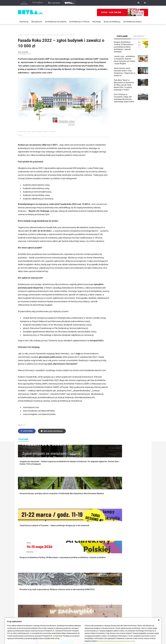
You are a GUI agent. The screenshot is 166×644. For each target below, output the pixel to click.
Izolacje (56, 549)
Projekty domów (60, 541)
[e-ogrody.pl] (54, 3)
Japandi (23, 575)
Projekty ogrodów (27, 546)
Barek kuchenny (126, 572)
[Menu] (145, 3)
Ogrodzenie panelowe (62, 546)
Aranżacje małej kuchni (96, 572)
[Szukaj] (138, 3)
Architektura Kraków (26, 595)
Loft (122, 554)
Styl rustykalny (126, 551)
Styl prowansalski (127, 556)
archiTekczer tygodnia (107, 593)
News (27, 35)
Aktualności (37, 22)
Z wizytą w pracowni (106, 603)
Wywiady (97, 22)
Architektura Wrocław (26, 598)
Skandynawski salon (61, 572)
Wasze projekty (104, 595)
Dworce (48, 603)
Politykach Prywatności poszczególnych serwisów (116, 641)
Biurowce (48, 600)
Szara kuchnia (92, 570)
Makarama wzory (93, 544)
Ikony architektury (112, 22)
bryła (20, 35)
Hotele (74, 603)
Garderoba (91, 549)
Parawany (124, 577)
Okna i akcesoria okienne (63, 554)
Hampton (124, 544)
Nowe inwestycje (78, 605)
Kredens (123, 570)
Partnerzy (24, 22)
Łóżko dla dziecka (127, 567)
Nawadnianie (25, 544)
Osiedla (48, 595)
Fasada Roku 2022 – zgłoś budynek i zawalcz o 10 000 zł (53, 35)
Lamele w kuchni (93, 577)
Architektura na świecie (56, 22)
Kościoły (75, 598)
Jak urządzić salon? (61, 567)
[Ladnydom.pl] (24, 3)
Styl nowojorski (26, 572)
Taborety (124, 580)
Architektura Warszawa (27, 593)
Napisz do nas (131, 600)
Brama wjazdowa (60, 556)
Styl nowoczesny (27, 577)
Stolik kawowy (126, 575)
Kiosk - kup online (123, 12)
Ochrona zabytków (105, 600)
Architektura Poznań (26, 600)
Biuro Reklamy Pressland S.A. (135, 596)
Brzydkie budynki (25, 605)
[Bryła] (70, 3)
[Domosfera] (38, 3)
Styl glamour (125, 546)
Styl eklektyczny (26, 567)
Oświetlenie (91, 554)
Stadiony (48, 598)
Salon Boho (58, 575)
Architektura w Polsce (79, 22)
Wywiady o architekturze (81, 608)
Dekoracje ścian (93, 541)
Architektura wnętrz (132, 22)
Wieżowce (76, 600)
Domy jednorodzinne (53, 593)
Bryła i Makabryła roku (107, 598)
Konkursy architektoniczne (109, 605)
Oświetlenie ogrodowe (29, 541)
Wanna (89, 551)
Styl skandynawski (128, 549)
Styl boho (124, 541)
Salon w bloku (59, 570)
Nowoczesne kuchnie (95, 575)
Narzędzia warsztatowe (63, 544)
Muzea (74, 595)
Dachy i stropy (59, 551)
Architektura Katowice (27, 603)
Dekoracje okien (93, 546)
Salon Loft (57, 577)
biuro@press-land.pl (133, 593)
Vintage (23, 570)
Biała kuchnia (92, 567)
